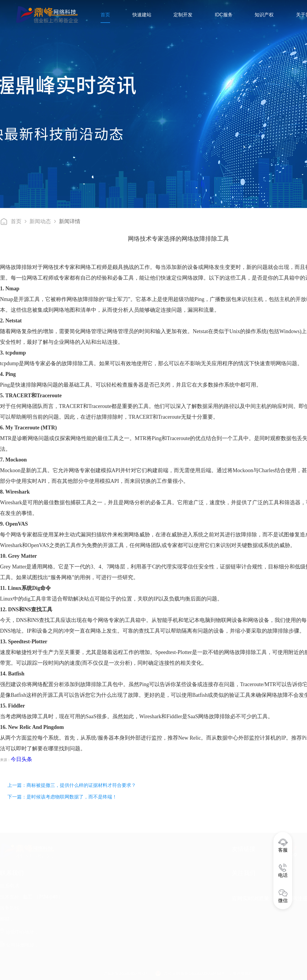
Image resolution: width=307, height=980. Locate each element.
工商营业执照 (241, 971)
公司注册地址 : (19, 943)
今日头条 (21, 759)
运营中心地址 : (18, 930)
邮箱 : (6, 917)
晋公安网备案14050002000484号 (194, 971)
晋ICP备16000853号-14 (126, 971)
